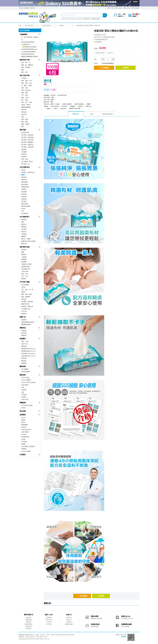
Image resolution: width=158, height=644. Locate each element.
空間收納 (24, 234)
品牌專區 (23, 415)
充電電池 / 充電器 (26, 264)
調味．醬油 (25, 122)
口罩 (23, 211)
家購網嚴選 (25, 425)
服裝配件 (24, 279)
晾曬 (23, 252)
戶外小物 (24, 311)
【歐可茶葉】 (25, 432)
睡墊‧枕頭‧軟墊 (27, 294)
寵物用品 (24, 227)
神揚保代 (32, 8)
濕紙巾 (62, 26)
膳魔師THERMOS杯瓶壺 (28, 241)
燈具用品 (24, 299)
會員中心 (122, 16)
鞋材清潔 (24, 194)
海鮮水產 (24, 110)
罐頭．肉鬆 (25, 119)
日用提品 (23, 455)
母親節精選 (86, 19)
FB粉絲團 (135, 8)
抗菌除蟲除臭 (25, 187)
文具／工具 (25, 276)
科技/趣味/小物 (26, 269)
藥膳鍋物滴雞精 (26, 107)
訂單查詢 (49, 622)
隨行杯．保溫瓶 (26, 239)
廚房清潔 (24, 177)
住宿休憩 (24, 154)
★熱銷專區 (23, 34)
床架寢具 (24, 250)
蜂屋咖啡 (24, 449)
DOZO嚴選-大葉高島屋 (28, 446)
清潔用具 (24, 189)
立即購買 (125, 68)
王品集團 (24, 152)
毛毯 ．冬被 (25, 341)
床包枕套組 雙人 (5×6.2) (28, 356)
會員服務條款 (29, 624)
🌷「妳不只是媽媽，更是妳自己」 (30, 38)
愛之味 (23, 422)
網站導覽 (29, 629)
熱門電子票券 (25, 133)
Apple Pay (110, 53)
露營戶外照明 (25, 304)
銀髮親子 (24, 236)
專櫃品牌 (23, 403)
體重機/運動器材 (26, 325)
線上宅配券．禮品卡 (27, 162)
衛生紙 (23, 170)
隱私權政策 (29, 626)
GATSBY (24, 434)
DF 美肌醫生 (25, 369)
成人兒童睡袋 (25, 285)
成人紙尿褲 (25, 213)
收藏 (53, 90)
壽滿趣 (23, 444)
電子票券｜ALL (26, 164)
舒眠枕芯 (24, 361)
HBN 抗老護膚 (25, 372)
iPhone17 (64, 19)
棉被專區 (24, 363)
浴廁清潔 (24, 180)
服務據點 (27, 8)
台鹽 (23, 392)
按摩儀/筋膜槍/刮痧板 (28, 322)
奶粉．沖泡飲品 (26, 67)
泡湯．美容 (25, 159)
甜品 (23, 127)
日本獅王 (24, 397)
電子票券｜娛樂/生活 (27, 145)
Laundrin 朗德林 (26, 451)
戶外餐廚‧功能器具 (27, 302)
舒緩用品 (24, 320)
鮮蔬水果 (24, 114)
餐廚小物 (24, 244)
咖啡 (23, 70)
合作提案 (49, 624)
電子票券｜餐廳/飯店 (27, 142)
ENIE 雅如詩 (25, 385)
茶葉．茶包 (25, 72)
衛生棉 (23, 209)
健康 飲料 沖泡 (25, 60)
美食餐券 (24, 149)
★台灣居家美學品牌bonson (29, 49)
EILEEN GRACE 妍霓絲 (28, 382)
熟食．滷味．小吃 (27, 81)
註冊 (124, 14)
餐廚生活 (24, 224)
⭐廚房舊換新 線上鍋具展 (29, 47)
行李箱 (23, 287)
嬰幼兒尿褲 (25, 204)
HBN (23, 387)
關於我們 (29, 622)
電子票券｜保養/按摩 (27, 147)
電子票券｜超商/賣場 (27, 137)
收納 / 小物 (24, 274)
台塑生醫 (24, 390)
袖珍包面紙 (25, 184)
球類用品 (24, 331)
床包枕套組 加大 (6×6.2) (28, 353)
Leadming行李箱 (26, 430)
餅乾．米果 (25, 88)
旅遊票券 (24, 157)
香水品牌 (23, 411)
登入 (120, 14)
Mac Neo (74, 19)
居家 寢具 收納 (25, 247)
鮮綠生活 (24, 427)
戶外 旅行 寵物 (25, 282)
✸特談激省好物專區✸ (28, 54)
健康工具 (23, 317)
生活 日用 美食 (29, 26)
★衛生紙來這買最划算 (28, 42)
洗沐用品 (24, 201)
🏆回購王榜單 (25, 44)
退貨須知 (69, 617)
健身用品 (24, 333)
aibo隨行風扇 (25, 437)
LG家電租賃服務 (95, 19)
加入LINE (119, 8)
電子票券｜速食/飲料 (27, 135)
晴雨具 (23, 292)
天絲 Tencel (25, 344)
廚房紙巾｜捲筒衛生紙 (28, 172)
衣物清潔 (24, 197)
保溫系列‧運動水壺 (27, 306)
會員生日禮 (49, 620)
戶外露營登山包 (26, 309)
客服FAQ (69, 620)
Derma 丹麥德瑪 (26, 380)
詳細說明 (124, 636)
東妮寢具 (23, 339)
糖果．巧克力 (25, 98)
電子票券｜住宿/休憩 (27, 140)
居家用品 (24, 219)
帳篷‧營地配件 (26, 297)
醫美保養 (23, 366)
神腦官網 (29, 617)
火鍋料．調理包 (26, 105)
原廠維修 (69, 622)
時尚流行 (24, 232)
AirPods (80, 19)
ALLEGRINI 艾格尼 (27, 405)
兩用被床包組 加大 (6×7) (28, 349)
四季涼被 (24, 358)
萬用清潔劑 (25, 182)
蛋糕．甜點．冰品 (27, 83)
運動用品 (23, 328)
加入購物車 (104, 68)
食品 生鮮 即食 (25, 75)
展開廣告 (135, 2)
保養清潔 (24, 199)
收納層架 (24, 262)
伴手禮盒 (24, 78)
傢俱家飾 (24, 259)
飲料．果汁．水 (26, 63)
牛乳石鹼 (24, 395)
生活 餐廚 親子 (25, 217)
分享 (47, 90)
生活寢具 (24, 229)
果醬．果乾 (25, 93)
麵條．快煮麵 (25, 124)
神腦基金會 (29, 620)
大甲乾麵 (24, 442)
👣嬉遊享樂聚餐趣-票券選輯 (29, 56)
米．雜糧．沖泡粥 (27, 85)
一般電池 (24, 257)
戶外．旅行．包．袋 (27, 290)
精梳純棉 (24, 346)
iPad (69, 19)
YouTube (127, 8)
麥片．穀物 (25, 100)
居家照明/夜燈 (25, 267)
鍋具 (23, 222)
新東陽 (23, 420)
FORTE (23, 408)
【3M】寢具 (25, 271)
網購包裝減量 (69, 624)
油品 (23, 117)
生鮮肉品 (24, 112)
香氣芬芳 (24, 254)
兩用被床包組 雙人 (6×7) (28, 351)
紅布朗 (23, 439)
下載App (21, 8)
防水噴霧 (24, 192)
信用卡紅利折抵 (100, 53)
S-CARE (111, 8)
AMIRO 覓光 (25, 399)
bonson (23, 417)
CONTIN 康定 (25, 378)
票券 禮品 (23, 130)
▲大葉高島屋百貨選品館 (28, 52)
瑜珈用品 (24, 335)
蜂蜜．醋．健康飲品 (27, 65)
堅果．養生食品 (26, 90)
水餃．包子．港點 (27, 102)
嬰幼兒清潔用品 (26, 206)
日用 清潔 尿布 (47, 26)
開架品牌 (23, 375)
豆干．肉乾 (25, 95)
